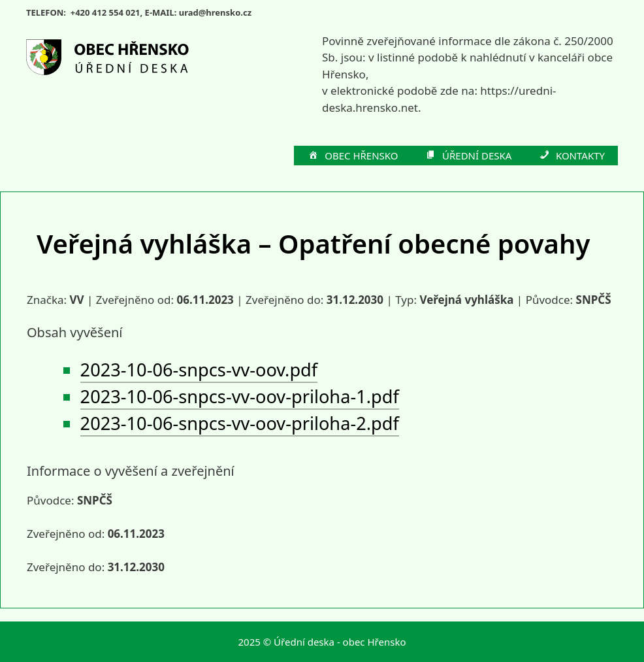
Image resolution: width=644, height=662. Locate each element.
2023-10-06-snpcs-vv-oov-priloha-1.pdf (240, 396)
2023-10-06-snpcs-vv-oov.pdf (199, 370)
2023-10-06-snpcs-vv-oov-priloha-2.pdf (240, 423)
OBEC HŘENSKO (353, 156)
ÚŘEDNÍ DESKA (468, 156)
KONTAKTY (571, 156)
